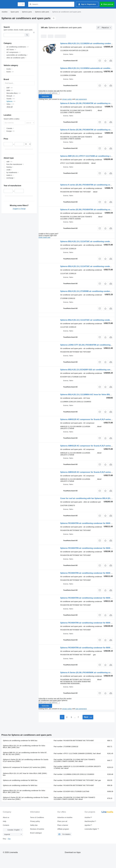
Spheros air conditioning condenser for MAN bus (20, 741)
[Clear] (34, 32)
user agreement (81, 99)
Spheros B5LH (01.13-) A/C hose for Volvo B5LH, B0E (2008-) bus (25, 774)
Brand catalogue (36, 833)
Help (5, 821)
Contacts (6, 825)
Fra (9, 839)
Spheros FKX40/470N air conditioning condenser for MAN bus (87, 523)
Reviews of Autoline (37, 829)
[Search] (30, 4)
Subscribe (45, 96)
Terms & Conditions (37, 817)
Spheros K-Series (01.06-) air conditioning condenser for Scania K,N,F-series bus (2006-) (26, 760)
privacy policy (67, 99)
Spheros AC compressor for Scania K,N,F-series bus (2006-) (24, 767)
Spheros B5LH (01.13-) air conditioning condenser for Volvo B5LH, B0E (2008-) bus (24, 747)
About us (6, 817)
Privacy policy (35, 821)
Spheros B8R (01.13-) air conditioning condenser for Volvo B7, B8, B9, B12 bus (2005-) (25, 753)
